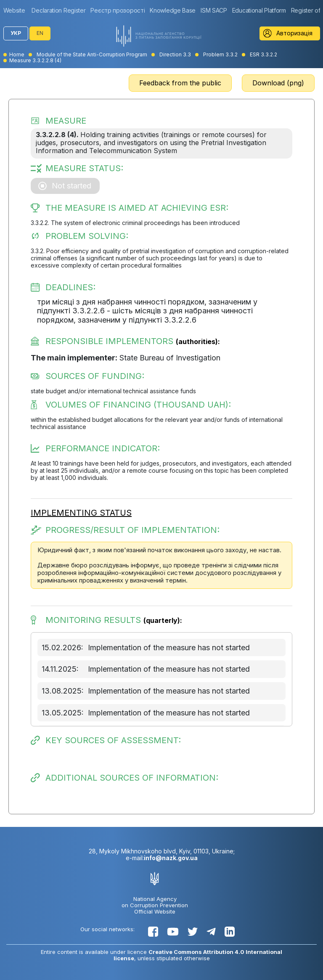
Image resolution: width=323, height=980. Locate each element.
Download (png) (278, 83)
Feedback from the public (180, 83)
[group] (16, 10)
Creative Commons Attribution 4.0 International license (198, 955)
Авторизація (294, 33)
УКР (16, 33)
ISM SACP (214, 10)
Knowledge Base (173, 10)
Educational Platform (259, 10)
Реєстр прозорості (118, 10)
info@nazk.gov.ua (171, 858)
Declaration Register (58, 10)
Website (14, 10)
